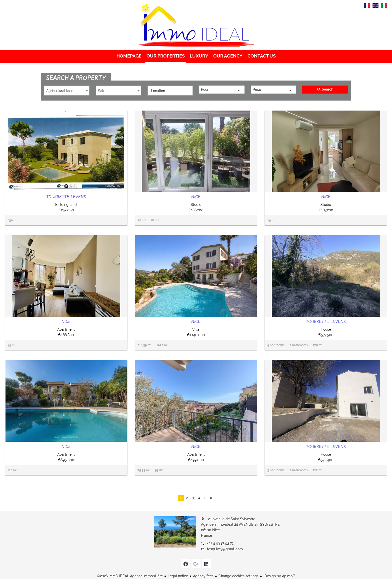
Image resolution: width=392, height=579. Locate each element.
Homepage (196, 25)
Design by (279, 576)
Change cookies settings (238, 576)
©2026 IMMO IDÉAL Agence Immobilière (130, 576)
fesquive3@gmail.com (225, 549)
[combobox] (67, 91)
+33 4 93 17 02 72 (220, 543)
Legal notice (178, 576)
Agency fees (203, 576)
